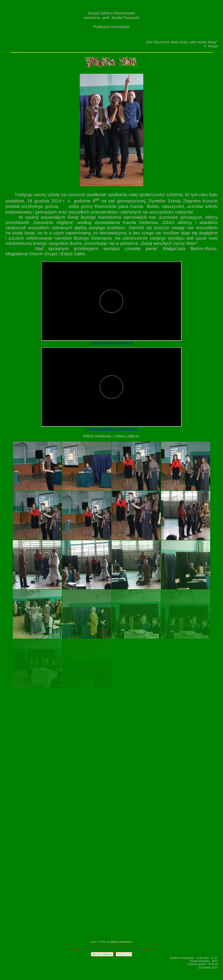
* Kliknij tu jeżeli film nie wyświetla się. (111, 343)
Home (94, 942)
